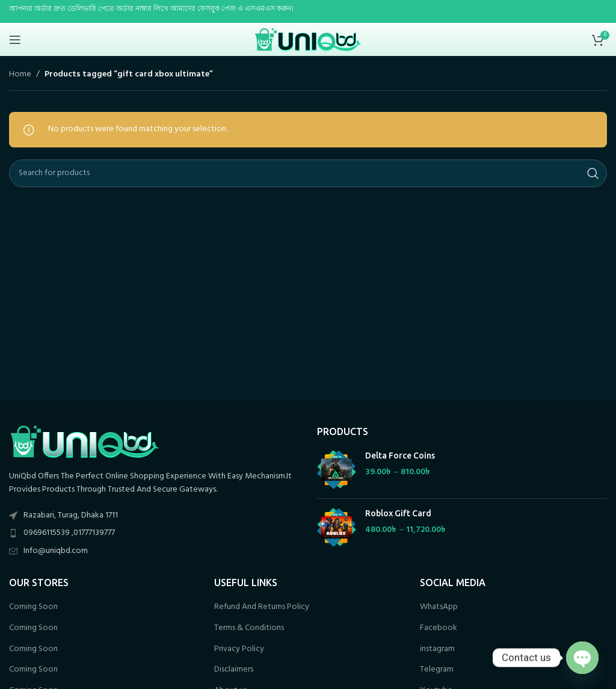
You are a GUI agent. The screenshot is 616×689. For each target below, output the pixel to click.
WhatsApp (439, 607)
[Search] (308, 173)
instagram (437, 649)
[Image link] (84, 441)
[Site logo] (308, 39)
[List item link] (154, 533)
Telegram (437, 670)
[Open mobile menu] (15, 40)
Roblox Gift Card (398, 513)
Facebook (439, 628)
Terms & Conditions (249, 628)
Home (20, 75)
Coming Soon (33, 607)
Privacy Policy (239, 649)
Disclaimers (234, 670)
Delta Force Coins (400, 456)
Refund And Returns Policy (262, 607)
